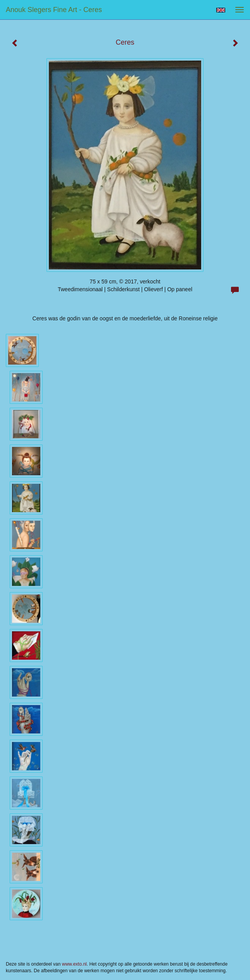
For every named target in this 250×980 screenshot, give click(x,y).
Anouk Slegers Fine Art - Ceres (54, 10)
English (221, 10)
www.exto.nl (74, 964)
